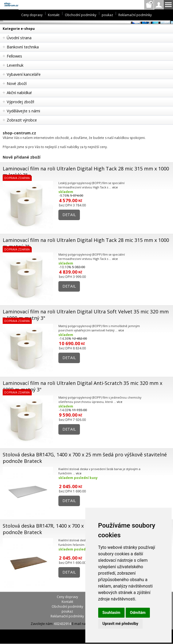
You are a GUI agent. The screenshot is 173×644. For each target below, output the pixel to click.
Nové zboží (17, 83)
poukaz (107, 15)
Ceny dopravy (32, 15)
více (115, 187)
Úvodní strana (19, 38)
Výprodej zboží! (20, 102)
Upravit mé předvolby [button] (120, 624)
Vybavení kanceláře (24, 74)
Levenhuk (15, 65)
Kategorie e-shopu (19, 29)
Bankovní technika (23, 47)
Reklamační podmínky (135, 15)
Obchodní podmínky (81, 15)
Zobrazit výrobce (22, 120)
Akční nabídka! (19, 93)
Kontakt (54, 15)
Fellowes (14, 56)
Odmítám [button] (138, 613)
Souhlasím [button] (112, 613)
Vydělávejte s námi (23, 111)
